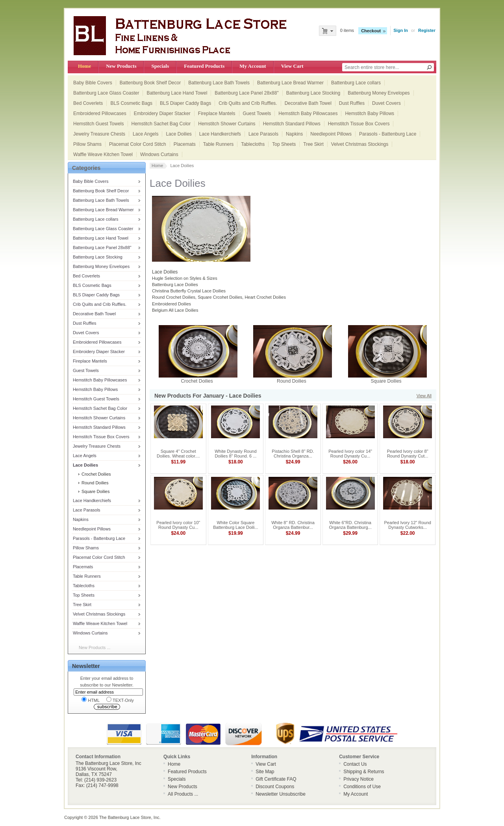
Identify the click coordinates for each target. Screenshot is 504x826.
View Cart (292, 66)
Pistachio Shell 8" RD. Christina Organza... (293, 454)
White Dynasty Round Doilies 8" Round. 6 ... (235, 454)
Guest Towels (257, 113)
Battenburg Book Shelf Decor (150, 83)
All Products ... (183, 794)
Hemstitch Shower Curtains (227, 124)
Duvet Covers (386, 103)
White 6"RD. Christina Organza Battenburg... (350, 525)
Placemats (185, 144)
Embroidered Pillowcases (100, 113)
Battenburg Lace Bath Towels (219, 83)
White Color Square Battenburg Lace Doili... (235, 525)
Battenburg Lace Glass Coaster (106, 93)
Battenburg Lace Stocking (313, 93)
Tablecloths (253, 144)
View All (424, 396)
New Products (121, 66)
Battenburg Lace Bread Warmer (290, 83)
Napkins (294, 134)
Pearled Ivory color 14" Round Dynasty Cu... (350, 454)
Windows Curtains (159, 154)
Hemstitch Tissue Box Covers (359, 124)
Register (427, 30)
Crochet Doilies (96, 474)
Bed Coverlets (88, 103)
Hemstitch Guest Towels (99, 124)
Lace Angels (145, 134)
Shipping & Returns (364, 772)
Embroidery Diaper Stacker (162, 113)
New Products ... (95, 647)
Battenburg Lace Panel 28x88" (246, 93)
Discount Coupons (275, 787)
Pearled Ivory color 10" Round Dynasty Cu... (178, 525)
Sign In (401, 30)
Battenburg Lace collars (356, 83)
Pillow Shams (87, 144)
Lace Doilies (179, 134)
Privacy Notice (359, 779)
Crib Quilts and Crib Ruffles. (248, 103)
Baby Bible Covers (93, 83)
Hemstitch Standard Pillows (292, 124)
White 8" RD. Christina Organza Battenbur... (293, 525)
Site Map (265, 772)
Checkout (371, 31)
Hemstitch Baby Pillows (370, 113)
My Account (253, 66)
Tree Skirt (313, 144)
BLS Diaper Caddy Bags (185, 103)
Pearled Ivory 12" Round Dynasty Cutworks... (407, 525)
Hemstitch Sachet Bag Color (161, 124)
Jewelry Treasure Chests (99, 134)
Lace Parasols (263, 134)
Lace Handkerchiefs (220, 134)
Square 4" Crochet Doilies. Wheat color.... (178, 454)
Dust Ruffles (352, 103)
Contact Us (355, 764)
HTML (91, 700)
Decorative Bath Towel (308, 103)
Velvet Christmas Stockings (360, 144)
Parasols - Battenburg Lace (388, 134)
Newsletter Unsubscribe (281, 794)
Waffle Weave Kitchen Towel (103, 154)
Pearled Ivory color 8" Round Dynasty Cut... (408, 454)
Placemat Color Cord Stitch (138, 144)
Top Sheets (284, 144)
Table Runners (218, 144)
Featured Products (204, 66)
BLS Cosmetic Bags (131, 103)
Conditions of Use (362, 787)
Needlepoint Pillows (331, 134)
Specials (160, 66)
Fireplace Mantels (217, 113)
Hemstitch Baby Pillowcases (308, 113)
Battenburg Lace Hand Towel (177, 93)
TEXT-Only (120, 700)
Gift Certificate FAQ (276, 779)
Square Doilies (95, 491)
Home (84, 66)
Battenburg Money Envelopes (379, 93)
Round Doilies (94, 483)
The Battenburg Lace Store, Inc (129, 817)
